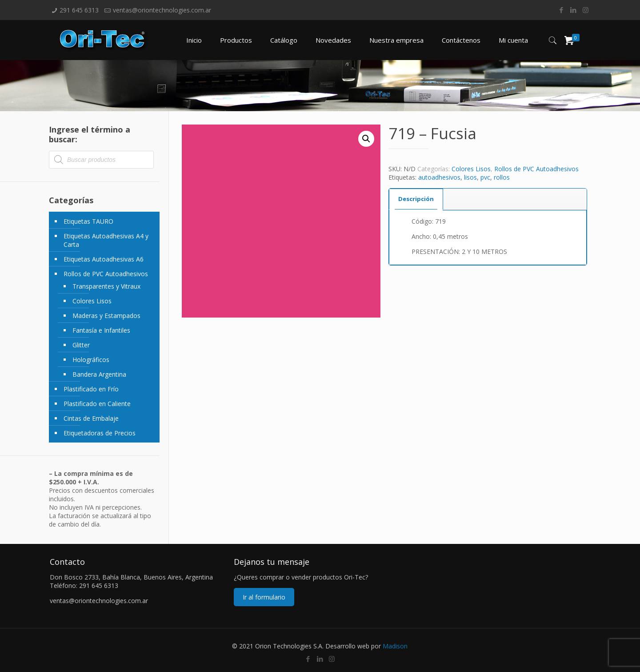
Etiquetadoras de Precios (100, 433)
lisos (470, 177)
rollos (502, 177)
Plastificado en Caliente (97, 404)
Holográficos (91, 360)
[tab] (416, 199)
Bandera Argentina (99, 374)
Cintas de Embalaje (91, 418)
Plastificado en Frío (91, 389)
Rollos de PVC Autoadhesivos (536, 169)
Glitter (81, 345)
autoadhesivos (439, 177)
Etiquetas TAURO (88, 221)
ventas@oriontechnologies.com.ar (162, 10)
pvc (485, 177)
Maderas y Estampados (106, 316)
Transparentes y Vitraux (106, 286)
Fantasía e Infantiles (101, 330)
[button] (366, 139)
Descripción (416, 199)
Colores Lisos (471, 169)
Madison (395, 646)
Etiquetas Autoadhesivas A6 (104, 259)
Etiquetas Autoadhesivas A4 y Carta (106, 240)
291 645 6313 (79, 10)
